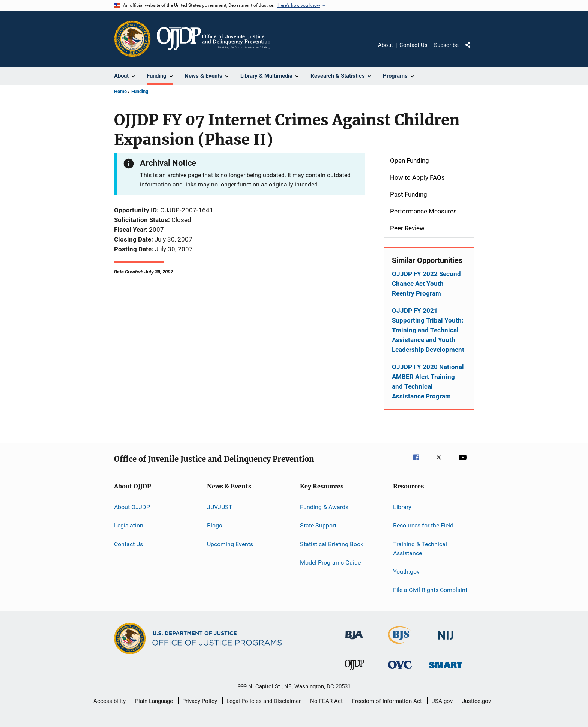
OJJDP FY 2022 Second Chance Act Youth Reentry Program (426, 284)
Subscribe (446, 45)
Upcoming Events (230, 544)
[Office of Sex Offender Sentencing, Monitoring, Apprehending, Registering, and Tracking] (445, 669)
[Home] (214, 39)
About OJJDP (132, 507)
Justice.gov (476, 701)
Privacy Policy (200, 701)
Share (474, 50)
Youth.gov (406, 572)
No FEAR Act (326, 701)
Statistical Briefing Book (332, 544)
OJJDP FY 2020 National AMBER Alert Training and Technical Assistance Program (428, 382)
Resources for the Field (423, 525)
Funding (140, 91)
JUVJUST (220, 507)
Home (120, 91)
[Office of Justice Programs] (132, 39)
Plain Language (154, 701)
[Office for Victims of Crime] (400, 670)
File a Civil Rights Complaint (430, 590)
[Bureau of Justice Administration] (354, 641)
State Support (318, 525)
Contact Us (413, 45)
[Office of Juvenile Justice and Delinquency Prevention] (354, 671)
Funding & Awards (324, 507)
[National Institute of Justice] (445, 641)
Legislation (129, 525)
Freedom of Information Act (387, 701)
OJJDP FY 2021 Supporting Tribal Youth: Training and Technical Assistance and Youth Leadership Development (428, 330)
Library (402, 507)
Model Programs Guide (330, 563)
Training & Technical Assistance (420, 549)
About (385, 45)
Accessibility (109, 701)
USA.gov (442, 701)
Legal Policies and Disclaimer (264, 701)
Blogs (214, 525)
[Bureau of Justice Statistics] (400, 645)
